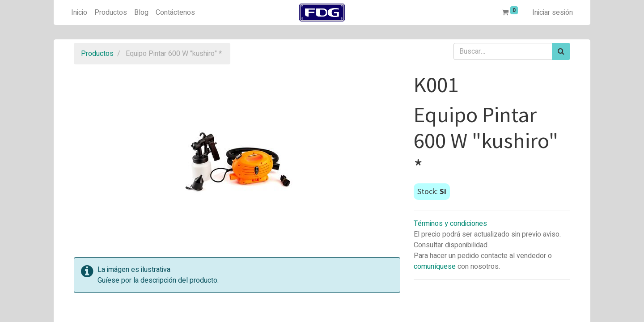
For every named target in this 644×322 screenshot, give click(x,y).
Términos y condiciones (450, 224)
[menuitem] (79, 13)
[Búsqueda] (561, 51)
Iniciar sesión (553, 13)
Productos (97, 54)
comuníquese (435, 267)
